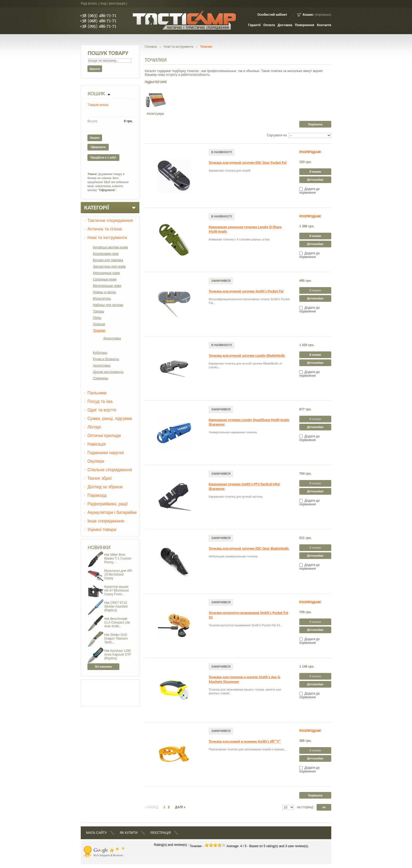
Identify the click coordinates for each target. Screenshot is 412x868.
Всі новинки (103, 667)
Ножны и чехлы (104, 292)
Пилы (97, 318)
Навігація (96, 444)
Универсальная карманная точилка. (233, 432)
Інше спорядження (106, 521)
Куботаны (100, 353)
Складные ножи (105, 279)
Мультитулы (102, 299)
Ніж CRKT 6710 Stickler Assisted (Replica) (116, 607)
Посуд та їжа (100, 401)
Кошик (96, 93)
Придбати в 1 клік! (103, 157)
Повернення (305, 25)
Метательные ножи (107, 286)
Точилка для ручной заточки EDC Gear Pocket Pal (248, 163)
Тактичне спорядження (110, 221)
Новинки (99, 547)
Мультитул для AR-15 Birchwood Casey (118, 574)
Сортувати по (277, 135)
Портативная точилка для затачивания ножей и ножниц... (248, 749)
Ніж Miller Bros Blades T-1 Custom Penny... (118, 558)
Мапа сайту (96, 833)
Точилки (99, 331)
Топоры (99, 311)
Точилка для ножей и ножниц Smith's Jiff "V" (245, 741)
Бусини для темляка (108, 260)
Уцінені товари (102, 530)
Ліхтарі (94, 427)
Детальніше (315, 180)
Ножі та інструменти (107, 238)
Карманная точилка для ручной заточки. (236, 497)
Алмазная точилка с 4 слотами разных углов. (239, 239)
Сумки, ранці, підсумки (110, 419)
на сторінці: (305, 807)
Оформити (98, 147)
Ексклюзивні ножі (106, 254)
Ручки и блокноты (106, 359)
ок (324, 807)
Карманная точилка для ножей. (230, 171)
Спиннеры (101, 378)
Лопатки (99, 324)
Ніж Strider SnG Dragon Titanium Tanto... (116, 639)
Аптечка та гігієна (105, 229)
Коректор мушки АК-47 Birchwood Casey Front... (116, 590)
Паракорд (97, 495)
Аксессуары (112, 338)
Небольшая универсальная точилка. (233, 556)
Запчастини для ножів (109, 267)
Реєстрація (160, 833)
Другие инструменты (108, 372)
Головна (151, 47)
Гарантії (254, 25)
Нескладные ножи (106, 273)
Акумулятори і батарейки (112, 512)
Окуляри (96, 461)
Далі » (180, 807)
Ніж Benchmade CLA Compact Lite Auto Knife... (117, 623)
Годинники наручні (106, 453)
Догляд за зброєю (105, 487)
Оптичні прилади (104, 436)
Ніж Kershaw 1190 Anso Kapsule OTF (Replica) (118, 655)
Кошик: (308, 15)
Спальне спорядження (110, 470)
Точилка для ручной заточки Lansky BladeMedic (247, 356)
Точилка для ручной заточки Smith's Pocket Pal (246, 291)
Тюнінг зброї (100, 478)
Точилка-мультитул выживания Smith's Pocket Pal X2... (246, 625)
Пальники (97, 393)
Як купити (129, 833)
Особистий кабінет (272, 15)
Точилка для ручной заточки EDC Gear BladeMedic (249, 548)
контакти (324, 25)
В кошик (315, 172)
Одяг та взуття (102, 410)
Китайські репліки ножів (110, 247)
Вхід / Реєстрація (113, 3)
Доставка (285, 25)
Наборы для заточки (108, 305)
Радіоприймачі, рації (108, 504)
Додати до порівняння (310, 191)
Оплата (269, 25)
